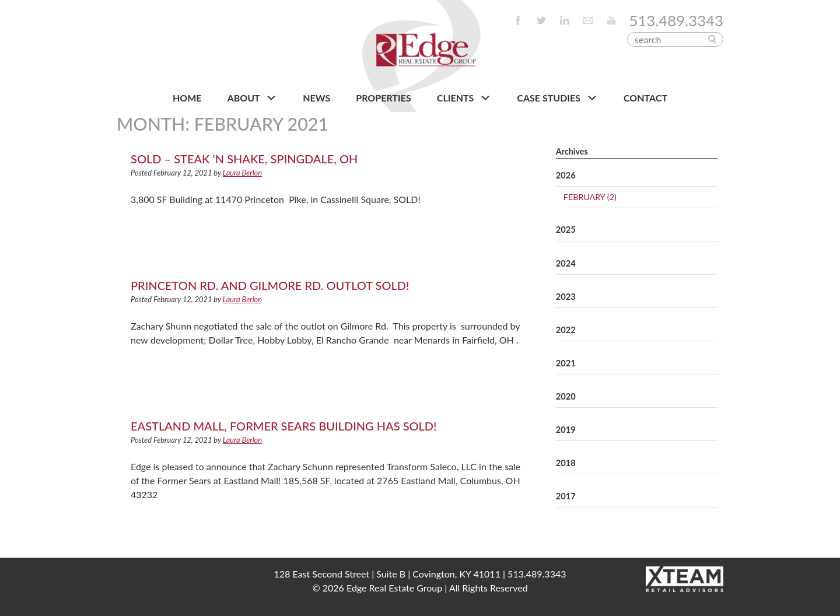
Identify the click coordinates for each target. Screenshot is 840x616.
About (252, 98)
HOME (187, 98)
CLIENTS (464, 98)
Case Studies (557, 98)
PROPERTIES (383, 98)
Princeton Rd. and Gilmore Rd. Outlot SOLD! (270, 285)
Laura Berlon (242, 173)
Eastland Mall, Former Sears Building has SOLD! (284, 426)
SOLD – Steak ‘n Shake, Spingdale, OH (244, 159)
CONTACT (645, 98)
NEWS (316, 98)
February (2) (590, 197)
